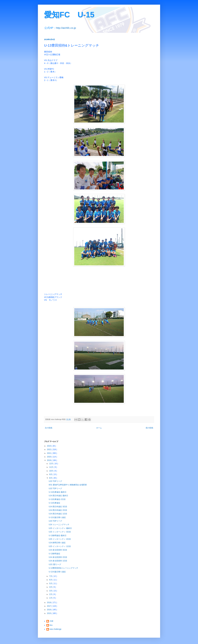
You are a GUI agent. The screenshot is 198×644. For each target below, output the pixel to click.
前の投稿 (149, 428)
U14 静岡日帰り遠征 (57, 543)
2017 (49, 606)
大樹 (51, 621)
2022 (49, 450)
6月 (51, 580)
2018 (49, 603)
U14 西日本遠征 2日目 (58, 510)
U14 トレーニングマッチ (59, 525)
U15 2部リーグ (55, 564)
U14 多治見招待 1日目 (58, 561)
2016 (49, 610)
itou (51, 625)
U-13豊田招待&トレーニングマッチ (63, 568)
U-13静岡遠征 (54, 554)
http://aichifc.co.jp (66, 28)
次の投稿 (49, 428)
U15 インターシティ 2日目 (60, 539)
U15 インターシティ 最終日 (60, 528)
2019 (49, 460)
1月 (51, 598)
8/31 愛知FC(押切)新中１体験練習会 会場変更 (68, 485)
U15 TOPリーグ (55, 481)
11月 (51, 467)
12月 (51, 464)
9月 (51, 474)
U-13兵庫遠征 (54, 503)
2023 (49, 446)
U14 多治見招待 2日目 (58, 557)
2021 (49, 453)
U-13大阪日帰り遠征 (57, 517)
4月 (51, 587)
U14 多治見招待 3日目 (58, 550)
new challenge (55, 629)
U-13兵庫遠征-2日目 (57, 499)
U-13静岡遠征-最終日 (58, 536)
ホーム (99, 428)
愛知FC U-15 (69, 15)
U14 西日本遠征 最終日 (58, 496)
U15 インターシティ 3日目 (60, 532)
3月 (51, 591)
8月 (51, 478)
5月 (51, 583)
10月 (51, 471)
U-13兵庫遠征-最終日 (58, 492)
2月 (51, 594)
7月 (51, 576)
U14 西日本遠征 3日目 (58, 507)
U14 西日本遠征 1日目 (58, 514)
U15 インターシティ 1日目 (60, 546)
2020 (49, 457)
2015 (49, 613)
